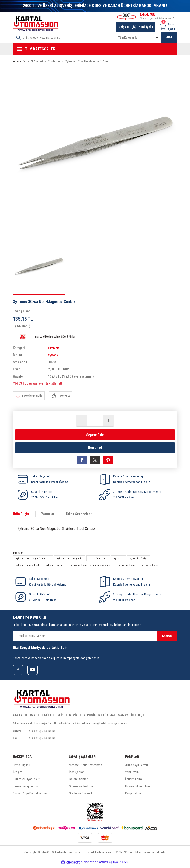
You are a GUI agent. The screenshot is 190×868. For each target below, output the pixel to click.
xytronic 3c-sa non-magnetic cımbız (92, 567)
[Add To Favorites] (30, 396)
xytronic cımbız (98, 560)
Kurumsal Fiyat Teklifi (27, 782)
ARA (169, 37)
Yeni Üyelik (132, 775)
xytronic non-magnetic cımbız (33, 560)
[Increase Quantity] (108, 421)
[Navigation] (95, 49)
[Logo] (36, 24)
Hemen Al (95, 448)
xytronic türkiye (139, 560)
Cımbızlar (55, 348)
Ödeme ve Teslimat (81, 789)
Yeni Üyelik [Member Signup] (146, 27)
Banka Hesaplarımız (26, 789)
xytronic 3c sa (150, 567)
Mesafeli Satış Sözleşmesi (86, 768)
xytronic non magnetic (70, 560)
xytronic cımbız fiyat (27, 567)
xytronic (54, 355)
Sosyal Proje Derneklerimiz (30, 796)
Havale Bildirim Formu (139, 789)
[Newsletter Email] (95, 637)
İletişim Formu (134, 782)
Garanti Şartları (79, 782)
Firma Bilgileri (22, 768)
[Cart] (168, 27)
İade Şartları (77, 775)
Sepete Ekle (95, 435)
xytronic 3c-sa (127, 567)
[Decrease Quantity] (82, 421)
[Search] (64, 38)
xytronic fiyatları (55, 567)
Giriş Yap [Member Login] (124, 27)
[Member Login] (134, 27)
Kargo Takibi (133, 796)
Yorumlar (48, 516)
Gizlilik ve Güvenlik (81, 796)
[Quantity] (95, 421)
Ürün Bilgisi (21, 516)
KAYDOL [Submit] (167, 638)
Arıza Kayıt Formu (137, 768)
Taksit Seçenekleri (79, 516)
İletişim (18, 775)
